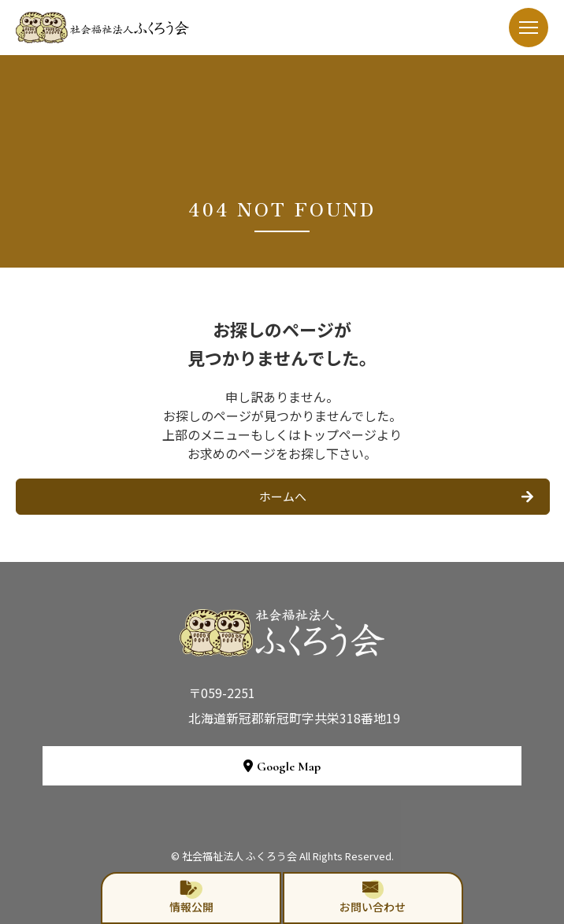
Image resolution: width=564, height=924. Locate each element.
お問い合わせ (373, 897)
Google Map (282, 767)
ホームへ (283, 496)
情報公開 (191, 897)
